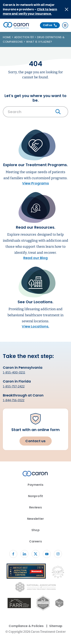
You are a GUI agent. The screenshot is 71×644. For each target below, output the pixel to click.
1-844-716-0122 (14, 400)
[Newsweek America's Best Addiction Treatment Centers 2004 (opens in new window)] (26, 572)
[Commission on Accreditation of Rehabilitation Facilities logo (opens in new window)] (58, 573)
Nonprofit (36, 496)
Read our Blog (35, 258)
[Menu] (65, 25)
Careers (35, 541)
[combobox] (35, 113)
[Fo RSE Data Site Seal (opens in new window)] (43, 604)
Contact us (35, 441)
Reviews (35, 507)
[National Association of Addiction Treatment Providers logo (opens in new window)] (36, 588)
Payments (35, 485)
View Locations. (35, 326)
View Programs (35, 183)
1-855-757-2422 (14, 386)
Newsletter (36, 519)
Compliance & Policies (26, 626)
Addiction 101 (24, 37)
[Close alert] (67, 9)
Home (7, 37)
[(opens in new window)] (19, 604)
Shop (35, 530)
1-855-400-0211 (14, 372)
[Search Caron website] (35, 112)
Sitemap (56, 626)
